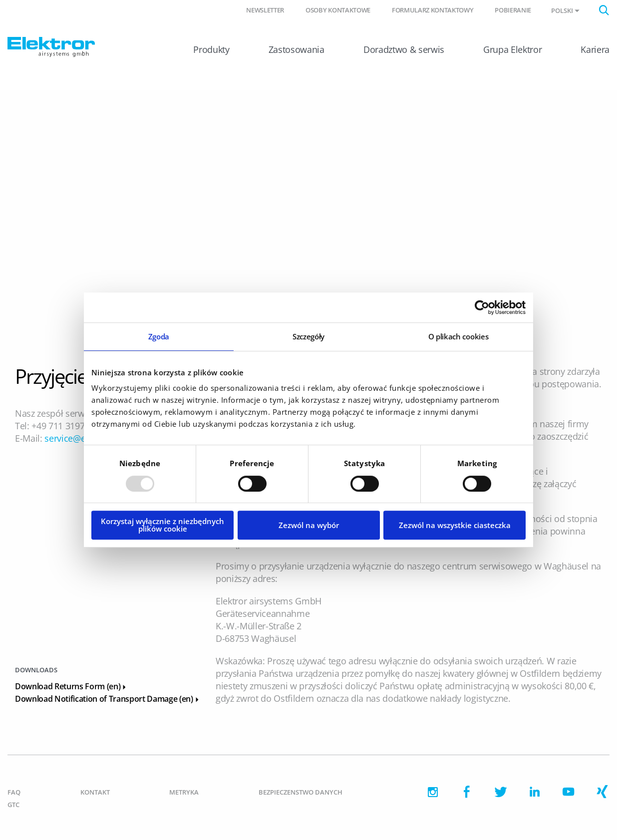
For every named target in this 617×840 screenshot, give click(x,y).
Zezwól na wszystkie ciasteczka (455, 525)
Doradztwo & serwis (404, 49)
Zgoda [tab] (159, 336)
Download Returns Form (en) (72, 686)
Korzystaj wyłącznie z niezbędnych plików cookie (162, 525)
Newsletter (265, 10)
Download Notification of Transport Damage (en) (108, 699)
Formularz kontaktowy (433, 10)
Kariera (595, 49)
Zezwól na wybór (309, 525)
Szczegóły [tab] (308, 336)
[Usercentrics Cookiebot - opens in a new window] (482, 307)
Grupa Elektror (512, 49)
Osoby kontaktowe (338, 10)
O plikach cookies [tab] (458, 336)
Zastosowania (297, 49)
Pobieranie (513, 10)
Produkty (211, 49)
